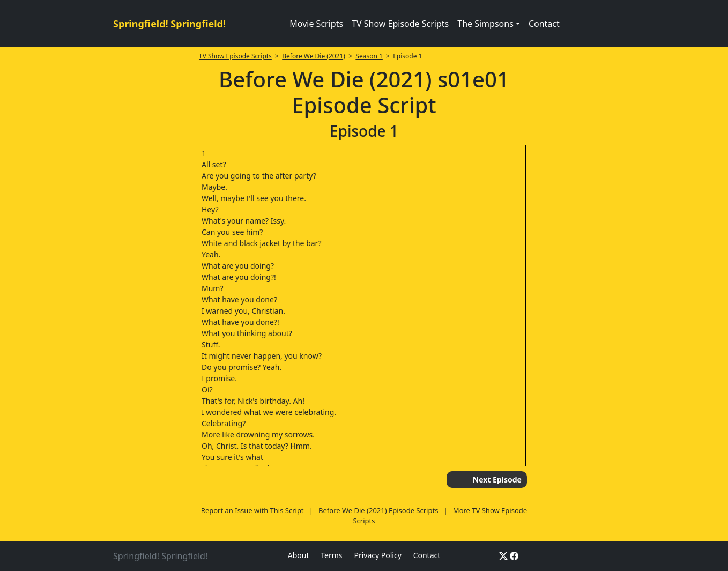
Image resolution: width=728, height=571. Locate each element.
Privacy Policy (377, 555)
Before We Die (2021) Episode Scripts (378, 510)
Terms (331, 555)
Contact (544, 24)
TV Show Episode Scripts (400, 24)
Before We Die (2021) (314, 56)
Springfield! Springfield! (169, 24)
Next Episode (497, 480)
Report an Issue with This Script (252, 510)
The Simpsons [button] (485, 24)
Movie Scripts (316, 24)
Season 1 (369, 56)
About (299, 555)
